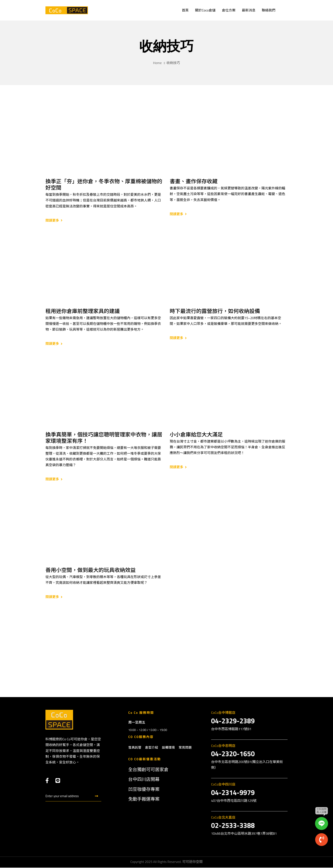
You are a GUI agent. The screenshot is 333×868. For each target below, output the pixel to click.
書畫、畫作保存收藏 (194, 181)
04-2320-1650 (233, 754)
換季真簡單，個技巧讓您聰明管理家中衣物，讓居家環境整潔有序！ (104, 438)
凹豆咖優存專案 (144, 789)
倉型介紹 (152, 748)
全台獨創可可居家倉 (148, 770)
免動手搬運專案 (144, 799)
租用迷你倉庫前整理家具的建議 (83, 311)
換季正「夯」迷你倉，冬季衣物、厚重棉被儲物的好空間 (104, 185)
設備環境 (168, 748)
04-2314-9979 (233, 793)
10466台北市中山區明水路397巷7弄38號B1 (244, 834)
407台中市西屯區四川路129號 (234, 801)
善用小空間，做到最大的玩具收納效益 (91, 570)
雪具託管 (135, 748)
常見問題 (185, 748)
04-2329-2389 (233, 721)
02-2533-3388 (233, 826)
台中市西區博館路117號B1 (231, 729)
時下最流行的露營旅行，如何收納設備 (215, 311)
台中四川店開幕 (144, 780)
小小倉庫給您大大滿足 (196, 435)
